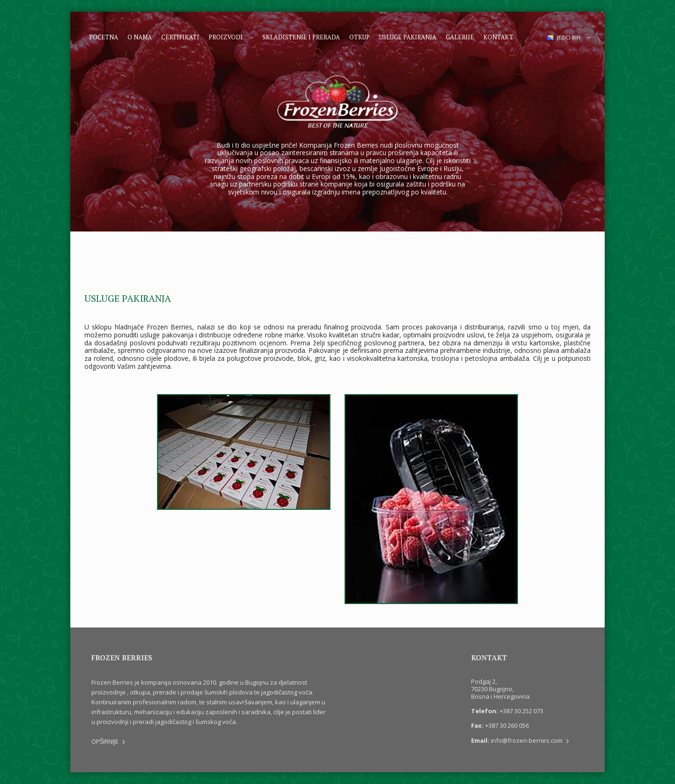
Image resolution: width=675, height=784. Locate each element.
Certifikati (180, 37)
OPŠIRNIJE (108, 741)
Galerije (460, 37)
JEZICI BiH (564, 37)
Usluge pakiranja (408, 37)
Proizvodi (226, 37)
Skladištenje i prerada (301, 37)
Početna (104, 37)
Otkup (360, 37)
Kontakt (498, 37)
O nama (140, 37)
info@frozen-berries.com (530, 740)
